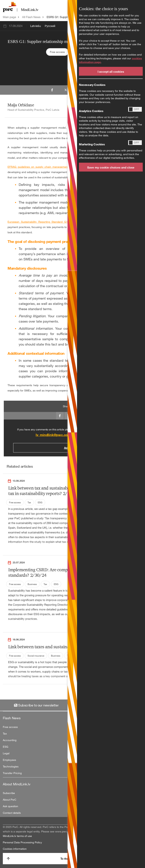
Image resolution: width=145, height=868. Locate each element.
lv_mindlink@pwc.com (53, 435)
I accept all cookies (111, 72)
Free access (57, 52)
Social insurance (36, 656)
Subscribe (9, 793)
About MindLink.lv (17, 784)
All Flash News (31, 17)
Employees (9, 760)
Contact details (12, 813)
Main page (9, 17)
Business (32, 584)
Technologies (11, 766)
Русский (50, 26)
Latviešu (35, 26)
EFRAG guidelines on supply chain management (38, 167)
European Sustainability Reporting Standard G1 (38, 222)
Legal (6, 753)
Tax (29, 502)
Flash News (12, 718)
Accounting (10, 740)
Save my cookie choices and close (111, 167)
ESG (40, 502)
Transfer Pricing (12, 773)
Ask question (10, 806)
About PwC (10, 800)
